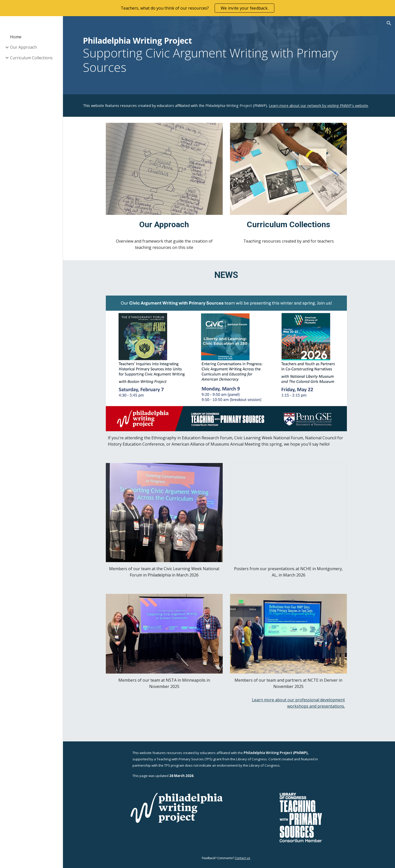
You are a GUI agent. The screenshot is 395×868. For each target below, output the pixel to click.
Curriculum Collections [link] (31, 58)
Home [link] (16, 37)
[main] (229, 55)
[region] (197, 8)
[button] (389, 23)
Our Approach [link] (23, 47)
